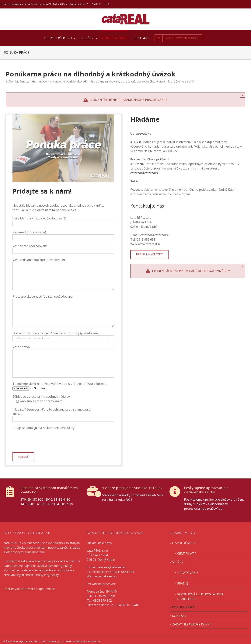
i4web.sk (95, 641)
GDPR (68, 641)
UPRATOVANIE (188, 573)
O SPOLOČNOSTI (184, 543)
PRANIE (183, 583)
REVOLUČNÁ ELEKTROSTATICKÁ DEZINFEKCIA (200, 597)
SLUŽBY (178, 562)
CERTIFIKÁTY (187, 554)
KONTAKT (179, 616)
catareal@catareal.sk (145, 173)
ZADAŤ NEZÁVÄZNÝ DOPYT (192, 624)
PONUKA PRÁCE (183, 607)
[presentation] (41, 441)
